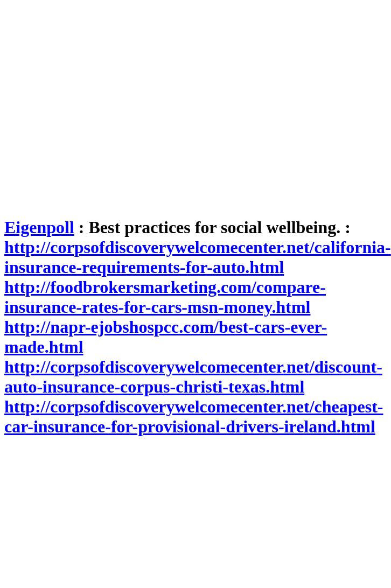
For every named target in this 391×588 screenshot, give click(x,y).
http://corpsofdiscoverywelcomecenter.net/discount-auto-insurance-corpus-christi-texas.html (193, 377)
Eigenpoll (39, 227)
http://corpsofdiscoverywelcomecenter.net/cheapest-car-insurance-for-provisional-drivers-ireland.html (194, 416)
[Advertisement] (101, 105)
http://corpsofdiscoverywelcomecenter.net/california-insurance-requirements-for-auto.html (198, 257)
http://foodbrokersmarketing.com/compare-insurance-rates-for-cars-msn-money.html (165, 297)
